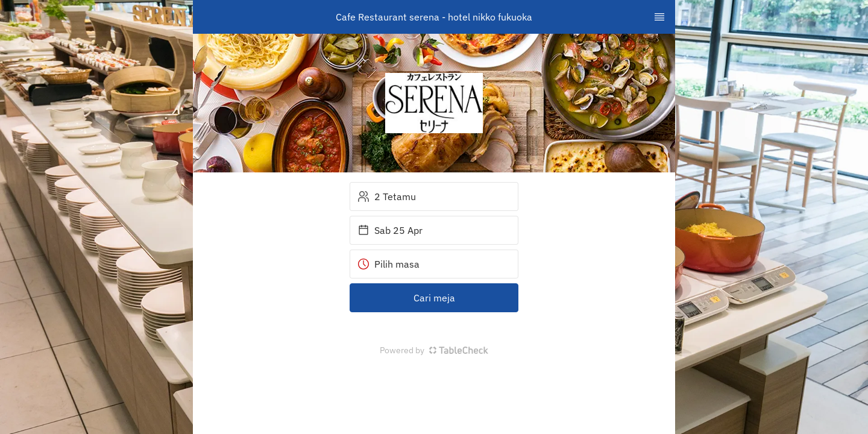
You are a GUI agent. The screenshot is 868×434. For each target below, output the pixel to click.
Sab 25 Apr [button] (390, 230)
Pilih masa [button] (388, 264)
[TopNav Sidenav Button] (659, 17)
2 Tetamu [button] (387, 197)
